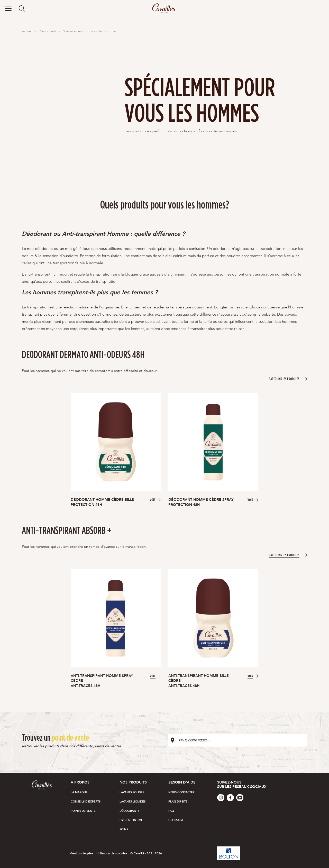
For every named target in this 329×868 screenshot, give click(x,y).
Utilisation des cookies (112, 853)
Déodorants (129, 811)
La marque (79, 792)
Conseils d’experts (86, 802)
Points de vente (83, 811)
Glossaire (176, 820)
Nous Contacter (181, 792)
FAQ (171, 811)
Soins (124, 829)
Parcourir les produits (284, 379)
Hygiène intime (131, 820)
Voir (153, 499)
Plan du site (178, 802)
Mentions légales (81, 853)
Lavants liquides (132, 802)
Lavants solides (132, 792)
